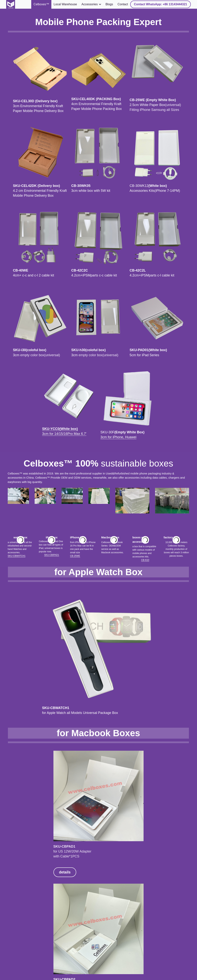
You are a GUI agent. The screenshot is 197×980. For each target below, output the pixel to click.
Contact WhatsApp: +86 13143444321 (160, 4)
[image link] (11, 4)
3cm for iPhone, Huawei (118, 331)
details (18, 703)
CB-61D (145, 448)
